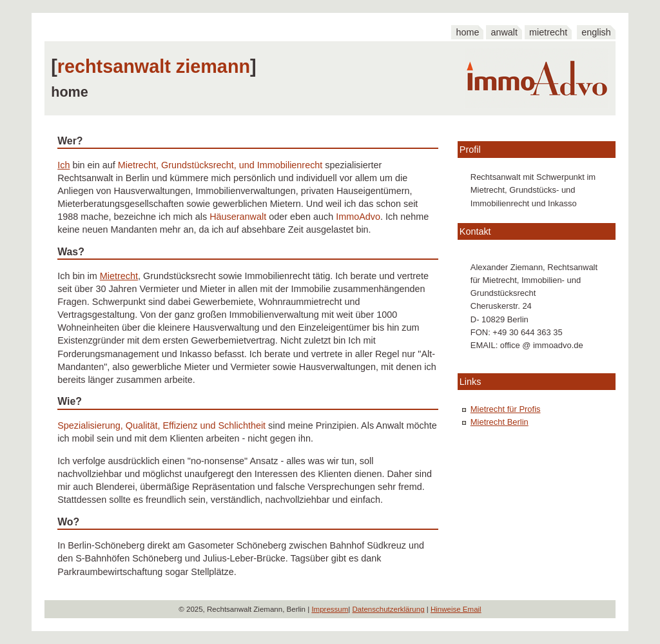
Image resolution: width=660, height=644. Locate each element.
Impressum (330, 609)
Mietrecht (119, 276)
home (467, 32)
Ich (63, 165)
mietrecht (548, 32)
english (596, 32)
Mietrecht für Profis (506, 409)
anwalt (504, 32)
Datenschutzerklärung (389, 609)
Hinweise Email (456, 609)
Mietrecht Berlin (500, 422)
